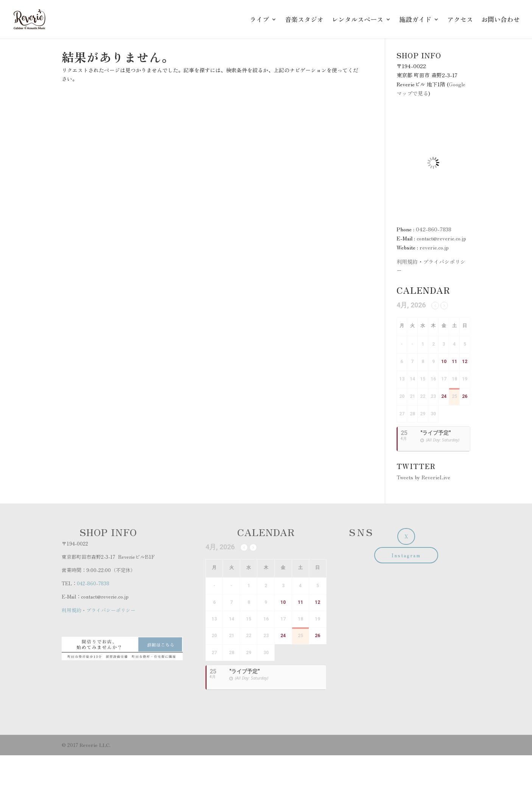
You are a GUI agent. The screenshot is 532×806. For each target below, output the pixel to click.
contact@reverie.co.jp (441, 238)
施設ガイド (415, 20)
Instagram (406, 555)
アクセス (460, 20)
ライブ (259, 20)
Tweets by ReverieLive (423, 477)
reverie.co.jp (434, 247)
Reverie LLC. (95, 745)
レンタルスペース (358, 20)
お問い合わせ (501, 20)
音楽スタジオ (304, 20)
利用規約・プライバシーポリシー (99, 610)
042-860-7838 (434, 229)
